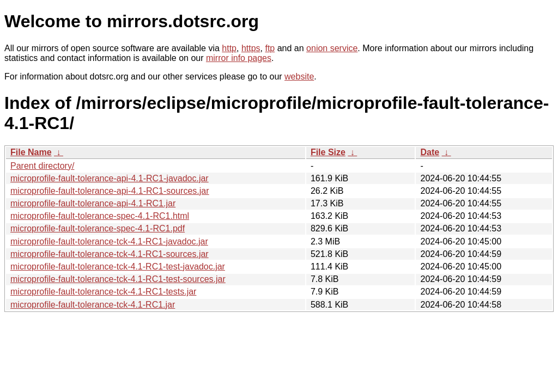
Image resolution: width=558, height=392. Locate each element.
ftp (270, 48)
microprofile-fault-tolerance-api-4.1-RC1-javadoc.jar (110, 178)
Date (430, 152)
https (251, 48)
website (299, 76)
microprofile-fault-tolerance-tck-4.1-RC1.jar (93, 305)
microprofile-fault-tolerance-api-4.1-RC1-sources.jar (110, 191)
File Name (31, 152)
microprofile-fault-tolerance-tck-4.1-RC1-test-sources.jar (118, 279)
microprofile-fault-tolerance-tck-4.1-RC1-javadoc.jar (109, 241)
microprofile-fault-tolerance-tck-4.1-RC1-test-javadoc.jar (118, 267)
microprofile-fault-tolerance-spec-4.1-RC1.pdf (98, 228)
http (229, 48)
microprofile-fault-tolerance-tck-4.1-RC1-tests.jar (103, 292)
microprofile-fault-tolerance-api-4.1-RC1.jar (93, 203)
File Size (328, 152)
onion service (332, 48)
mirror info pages (239, 58)
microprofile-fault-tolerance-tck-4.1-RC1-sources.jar (110, 254)
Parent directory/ (42, 166)
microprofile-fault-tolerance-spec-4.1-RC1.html (100, 216)
